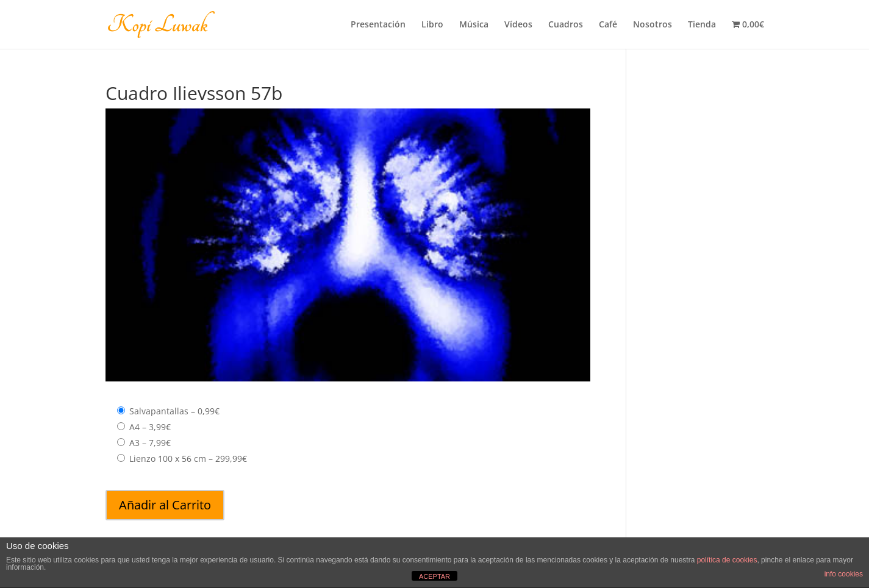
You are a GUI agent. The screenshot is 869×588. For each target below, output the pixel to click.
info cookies (844, 574)
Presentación (378, 25)
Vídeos (518, 25)
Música (474, 25)
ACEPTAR (435, 576)
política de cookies (727, 560)
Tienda (702, 25)
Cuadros (566, 25)
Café (608, 25)
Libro (432, 25)
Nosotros (653, 25)
